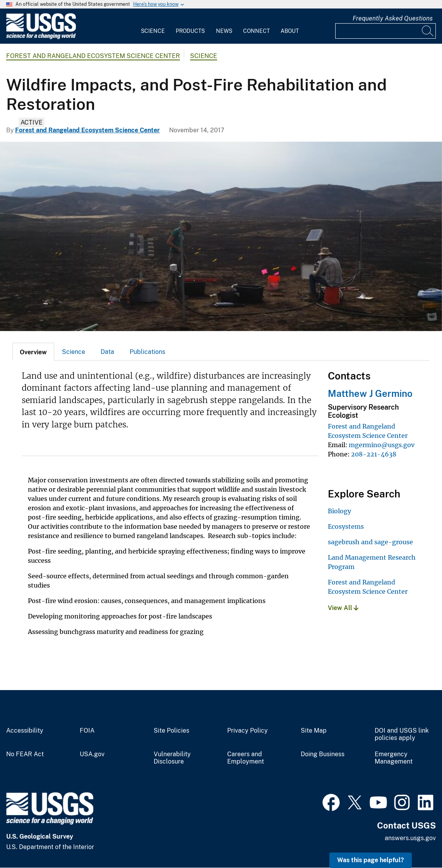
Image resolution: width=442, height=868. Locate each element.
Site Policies (171, 731)
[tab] (33, 352)
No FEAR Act (25, 754)
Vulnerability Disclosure (172, 758)
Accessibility (25, 731)
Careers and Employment (246, 758)
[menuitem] (153, 26)
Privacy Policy (248, 731)
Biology (339, 511)
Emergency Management (394, 758)
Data (107, 352)
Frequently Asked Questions (393, 18)
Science (153, 31)
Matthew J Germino (370, 393)
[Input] (385, 31)
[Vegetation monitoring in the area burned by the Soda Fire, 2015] (221, 236)
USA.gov (92, 754)
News (224, 31)
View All (343, 608)
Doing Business (323, 754)
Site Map (314, 731)
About (290, 31)
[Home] (41, 37)
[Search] (428, 31)
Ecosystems (346, 526)
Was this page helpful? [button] (371, 860)
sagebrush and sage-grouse (370, 542)
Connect (256, 31)
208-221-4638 (374, 454)
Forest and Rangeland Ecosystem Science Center (93, 56)
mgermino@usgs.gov (382, 445)
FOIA (87, 731)
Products (190, 31)
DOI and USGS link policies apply (402, 734)
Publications (147, 352)
